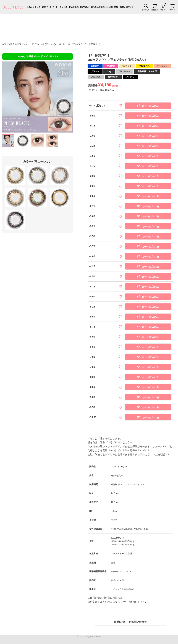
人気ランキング (34, 7)
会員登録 (155, 10)
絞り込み (146, 10)
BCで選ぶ (85, 7)
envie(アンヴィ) (47, 44)
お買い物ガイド (127, 7)
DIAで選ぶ (74, 7)
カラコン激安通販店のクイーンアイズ (20, 44)
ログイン (164, 10)
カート (173, 10)
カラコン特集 (112, 7)
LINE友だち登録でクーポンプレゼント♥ (37, 56)
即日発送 (64, 7)
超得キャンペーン (50, 7)
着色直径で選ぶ (98, 7)
